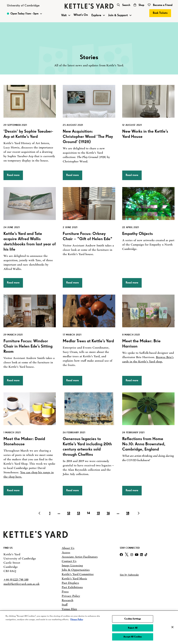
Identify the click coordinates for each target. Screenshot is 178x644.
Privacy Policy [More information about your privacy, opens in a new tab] (77, 620)
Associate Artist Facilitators (80, 557)
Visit (64, 15)
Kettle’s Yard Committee (78, 574)
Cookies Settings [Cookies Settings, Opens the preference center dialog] (133, 619)
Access (66, 552)
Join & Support (118, 15)
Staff (65, 605)
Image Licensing (72, 565)
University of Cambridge (23, 6)
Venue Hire (69, 609)
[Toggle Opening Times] (24, 14)
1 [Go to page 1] (50, 513)
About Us (68, 548)
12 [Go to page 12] (69, 513)
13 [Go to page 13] (78, 513)
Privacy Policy (71, 596)
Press (65, 591)
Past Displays (70, 583)
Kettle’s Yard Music (74, 578)
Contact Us (69, 561)
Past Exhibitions (72, 587)
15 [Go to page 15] (98, 513)
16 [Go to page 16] (108, 513)
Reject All (133, 628)
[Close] (172, 627)
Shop (139, 5)
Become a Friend (160, 5)
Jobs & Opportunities (76, 570)
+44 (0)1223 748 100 (16, 579)
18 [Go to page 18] (128, 513)
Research (68, 600)
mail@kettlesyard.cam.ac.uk (21, 584)
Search (124, 5)
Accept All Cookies (133, 637)
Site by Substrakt (129, 575)
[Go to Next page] (138, 513)
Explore (96, 15)
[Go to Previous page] (40, 513)
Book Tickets (160, 13)
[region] (89, 627)
